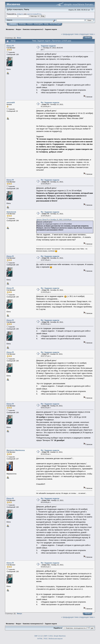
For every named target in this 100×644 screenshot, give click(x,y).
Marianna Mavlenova (16, 450)
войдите (20, 14)
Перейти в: (58, 628)
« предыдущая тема (70, 34)
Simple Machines (60, 636)
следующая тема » (87, 34)
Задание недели (48, 46)
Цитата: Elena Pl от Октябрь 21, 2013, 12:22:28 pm (54, 220)
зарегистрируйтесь (34, 14)
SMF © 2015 (48, 636)
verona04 (11, 103)
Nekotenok (11, 212)
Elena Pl (10, 46)
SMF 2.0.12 (38, 636)
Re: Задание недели (50, 103)
